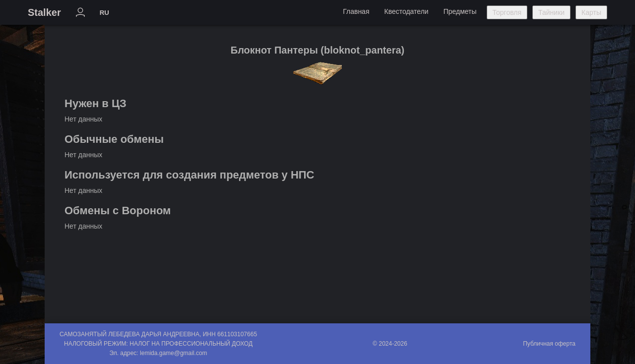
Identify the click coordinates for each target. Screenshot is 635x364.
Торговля (507, 12)
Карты (591, 12)
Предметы (460, 11)
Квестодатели (406, 11)
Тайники (551, 12)
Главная (356, 11)
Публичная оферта (549, 344)
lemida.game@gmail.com (174, 353)
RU (104, 13)
